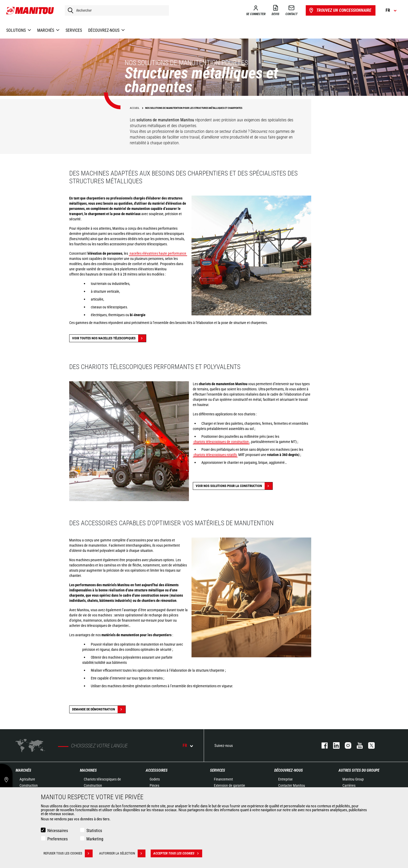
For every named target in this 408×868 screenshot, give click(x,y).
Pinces (154, 785)
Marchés (23, 770)
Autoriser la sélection (122, 853)
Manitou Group (353, 779)
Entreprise (285, 779)
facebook (322, 745)
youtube (357, 745)
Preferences (58, 839)
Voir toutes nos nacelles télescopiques (109, 338)
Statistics (94, 831)
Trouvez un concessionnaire (340, 10)
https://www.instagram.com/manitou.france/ (345, 745)
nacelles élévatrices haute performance (158, 253)
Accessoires (157, 770)
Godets (155, 779)
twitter (369, 745)
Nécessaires (58, 831)
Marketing (95, 839)
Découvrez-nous (289, 770)
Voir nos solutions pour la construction (234, 486)
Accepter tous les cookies (178, 853)
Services (218, 770)
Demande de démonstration (99, 709)
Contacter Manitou (292, 785)
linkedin (334, 745)
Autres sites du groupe (359, 770)
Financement (223, 779)
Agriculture (27, 779)
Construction (29, 785)
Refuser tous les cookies (68, 853)
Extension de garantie (229, 785)
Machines (88, 770)
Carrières (349, 785)
